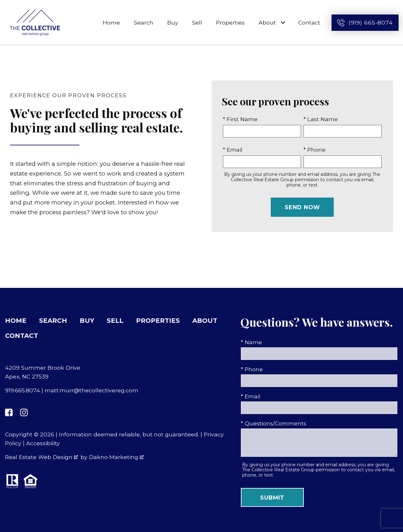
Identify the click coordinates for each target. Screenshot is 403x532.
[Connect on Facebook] (9, 412)
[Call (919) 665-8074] (365, 23)
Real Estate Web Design (41, 457)
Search (144, 22)
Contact (309, 22)
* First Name (240, 119)
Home (111, 22)
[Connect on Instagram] (24, 412)
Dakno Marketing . (117, 457)
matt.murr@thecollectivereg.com (91, 390)
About (205, 321)
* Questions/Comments (274, 423)
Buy (173, 22)
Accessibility (43, 443)
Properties (230, 22)
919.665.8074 (23, 390)
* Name (251, 342)
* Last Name (321, 119)
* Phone (315, 150)
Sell (197, 22)
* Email (233, 150)
